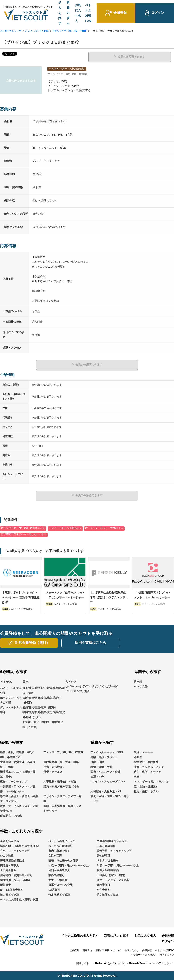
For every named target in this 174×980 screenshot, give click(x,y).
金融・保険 (97, 762)
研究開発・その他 (11, 816)
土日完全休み (8, 870)
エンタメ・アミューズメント (108, 782)
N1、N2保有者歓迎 (12, 890)
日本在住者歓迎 (106, 846)
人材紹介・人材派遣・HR (106, 791)
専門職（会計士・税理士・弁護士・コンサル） (19, 799)
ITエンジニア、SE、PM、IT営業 (69, 31)
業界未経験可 (56, 875)
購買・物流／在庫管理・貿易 (61, 786)
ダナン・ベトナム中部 (11, 710)
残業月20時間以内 (108, 870)
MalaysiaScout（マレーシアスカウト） (151, 963)
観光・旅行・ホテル (146, 791)
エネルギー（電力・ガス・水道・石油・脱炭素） (152, 784)
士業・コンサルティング (149, 767)
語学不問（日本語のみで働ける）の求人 (24, 534)
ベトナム (6, 682)
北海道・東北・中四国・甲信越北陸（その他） (43, 725)
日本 (26, 682)
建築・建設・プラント (104, 757)
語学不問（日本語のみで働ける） (20, 846)
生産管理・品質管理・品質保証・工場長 (18, 765)
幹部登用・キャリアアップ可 (114, 851)
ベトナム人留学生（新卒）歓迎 (19, 900)
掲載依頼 (147, 950)
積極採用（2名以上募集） (16, 880)
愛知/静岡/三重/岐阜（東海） (40, 707)
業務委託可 (103, 885)
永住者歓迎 (103, 890)
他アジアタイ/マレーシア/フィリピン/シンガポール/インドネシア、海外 (91, 686)
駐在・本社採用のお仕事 (63, 861)
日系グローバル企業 (61, 885)
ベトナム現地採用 (107, 861)
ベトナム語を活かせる (62, 841)
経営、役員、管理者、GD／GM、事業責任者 (17, 755)
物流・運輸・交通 (101, 767)
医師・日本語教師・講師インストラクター (62, 808)
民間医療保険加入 (59, 870)
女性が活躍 (55, 856)
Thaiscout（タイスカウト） (111, 963)
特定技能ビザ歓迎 (107, 895)
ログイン (168, 941)
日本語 (138, 682)
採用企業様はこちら (90, 643)
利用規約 (87, 950)
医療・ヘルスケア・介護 (105, 772)
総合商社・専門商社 (146, 762)
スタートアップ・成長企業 (113, 880)
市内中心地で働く (59, 851)
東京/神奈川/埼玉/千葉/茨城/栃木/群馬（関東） (44, 690)
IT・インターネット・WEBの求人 (104, 528)
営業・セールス (53, 772)
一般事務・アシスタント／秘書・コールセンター (18, 789)
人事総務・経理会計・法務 (60, 782)
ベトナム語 (141, 686)
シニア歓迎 (7, 856)
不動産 (138, 757)
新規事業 (5, 885)
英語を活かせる (9, 841)
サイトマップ (167, 955)
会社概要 (74, 950)
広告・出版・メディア (148, 772)
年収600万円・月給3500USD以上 (69, 865)
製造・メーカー (143, 752)
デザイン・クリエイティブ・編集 (62, 799)
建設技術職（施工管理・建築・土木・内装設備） (62, 765)
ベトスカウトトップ (10, 31)
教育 (137, 777)
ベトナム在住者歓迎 (61, 846)
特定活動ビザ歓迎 (59, 895)
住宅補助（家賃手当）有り (16, 875)
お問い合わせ (132, 950)
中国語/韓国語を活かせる (112, 841)
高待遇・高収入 (9, 865)
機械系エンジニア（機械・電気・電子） (18, 774)
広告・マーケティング (14, 782)
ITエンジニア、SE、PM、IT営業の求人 (23, 528)
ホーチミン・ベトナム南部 (11, 700)
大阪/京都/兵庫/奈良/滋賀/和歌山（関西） (42, 700)
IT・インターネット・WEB (107, 752)
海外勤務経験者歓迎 (12, 861)
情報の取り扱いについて (108, 950)
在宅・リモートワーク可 (15, 851)
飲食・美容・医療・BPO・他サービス (110, 799)
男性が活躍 (103, 856)
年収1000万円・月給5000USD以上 (118, 865)
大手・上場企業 (58, 880)
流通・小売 (97, 777)
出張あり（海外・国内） (112, 875)
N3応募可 (54, 890)
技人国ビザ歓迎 (9, 895)
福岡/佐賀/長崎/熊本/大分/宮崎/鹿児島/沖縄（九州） (44, 715)
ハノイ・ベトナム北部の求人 (65, 528)
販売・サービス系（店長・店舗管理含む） (19, 808)
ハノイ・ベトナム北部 (37, 31)
